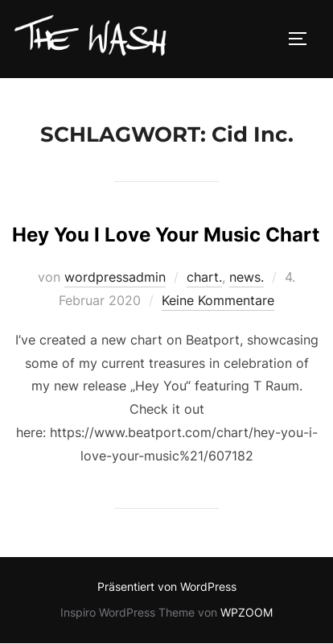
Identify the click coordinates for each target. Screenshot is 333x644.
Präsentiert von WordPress (167, 586)
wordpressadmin (115, 277)
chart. (204, 277)
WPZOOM (247, 612)
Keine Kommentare (218, 300)
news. (247, 277)
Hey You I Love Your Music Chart (166, 235)
